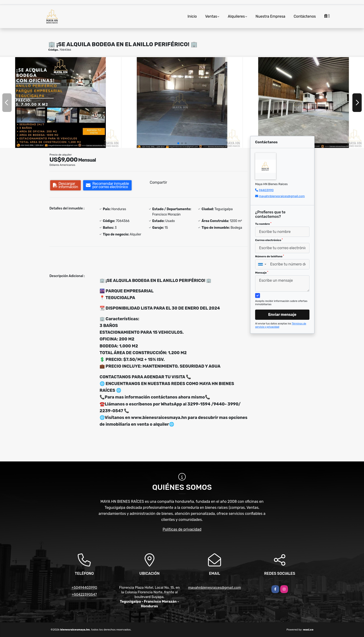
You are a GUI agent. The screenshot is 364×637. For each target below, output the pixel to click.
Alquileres (236, 16)
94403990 (266, 190)
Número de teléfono (270, 256)
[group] (60, 102)
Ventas (211, 16)
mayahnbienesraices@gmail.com (282, 196)
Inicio (192, 16)
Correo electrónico (269, 240)
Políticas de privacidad (182, 529)
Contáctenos (305, 16)
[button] (178, 143)
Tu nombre (263, 224)
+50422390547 (84, 595)
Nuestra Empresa (270, 16)
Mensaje (262, 273)
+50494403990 (84, 588)
